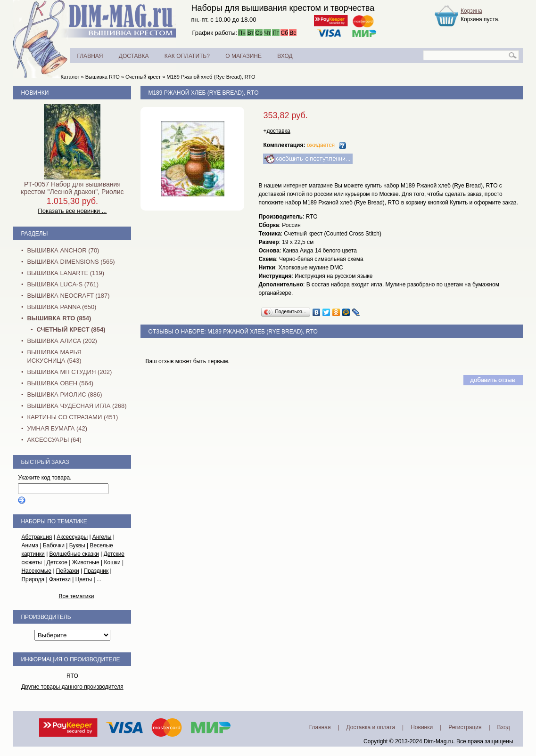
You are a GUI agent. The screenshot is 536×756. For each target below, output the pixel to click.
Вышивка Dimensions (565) (71, 262)
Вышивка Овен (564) (60, 383)
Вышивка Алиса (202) (62, 341)
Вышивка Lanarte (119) (66, 273)
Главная (320, 727)
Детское (57, 562)
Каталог (70, 77)
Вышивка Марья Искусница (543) (54, 356)
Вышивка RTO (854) (59, 318)
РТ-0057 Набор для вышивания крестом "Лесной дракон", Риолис (72, 188)
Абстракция (37, 537)
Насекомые (36, 571)
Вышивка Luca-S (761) (63, 284)
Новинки (35, 93)
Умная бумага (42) (57, 428)
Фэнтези (60, 579)
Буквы (77, 545)
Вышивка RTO (103, 77)
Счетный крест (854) (71, 329)
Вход (504, 727)
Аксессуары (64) (54, 440)
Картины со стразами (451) (72, 417)
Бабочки (54, 545)
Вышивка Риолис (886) (64, 394)
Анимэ (30, 545)
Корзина (471, 11)
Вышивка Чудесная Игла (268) (77, 406)
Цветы (84, 579)
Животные (86, 562)
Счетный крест (143, 77)
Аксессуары (72, 537)
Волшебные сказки (74, 554)
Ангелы (102, 537)
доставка (278, 131)
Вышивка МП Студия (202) (69, 372)
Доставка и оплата (371, 727)
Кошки (112, 562)
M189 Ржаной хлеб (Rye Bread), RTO (211, 77)
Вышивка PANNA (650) (62, 307)
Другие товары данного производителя (72, 687)
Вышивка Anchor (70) (63, 250)
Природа (33, 579)
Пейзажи (68, 571)
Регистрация (465, 727)
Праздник (96, 571)
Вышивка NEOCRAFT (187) (68, 296)
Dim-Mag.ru (439, 741)
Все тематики (76, 596)
